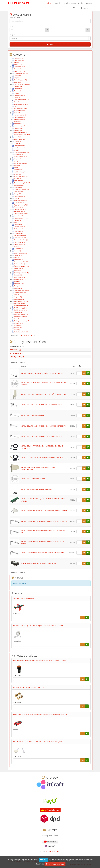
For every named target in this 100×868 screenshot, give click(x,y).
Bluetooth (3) (18, 69)
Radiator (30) (18, 225)
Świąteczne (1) (18, 268)
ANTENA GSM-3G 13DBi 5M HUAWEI (33, 479)
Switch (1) (17, 257)
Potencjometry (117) (20, 209)
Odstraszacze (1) (19, 185)
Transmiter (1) (18, 282)
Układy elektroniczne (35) (21, 290)
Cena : (11, 26)
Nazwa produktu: (15, 17)
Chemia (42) (18, 76)
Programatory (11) (19, 211)
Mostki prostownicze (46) (21, 176)
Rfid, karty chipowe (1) (21, 236)
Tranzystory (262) (19, 284)
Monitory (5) (18, 174)
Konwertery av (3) (19, 130)
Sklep (49, 3)
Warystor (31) (18, 297)
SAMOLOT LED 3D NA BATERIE (24, 598)
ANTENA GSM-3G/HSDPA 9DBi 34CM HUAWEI (36, 489)
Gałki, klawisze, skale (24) (22, 100)
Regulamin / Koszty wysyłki (73, 3)
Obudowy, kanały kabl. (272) (22, 183)
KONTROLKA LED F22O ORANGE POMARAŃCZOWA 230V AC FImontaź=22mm (40, 661)
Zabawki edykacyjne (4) (21, 306)
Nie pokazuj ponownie (55, 865)
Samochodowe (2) (19, 244)
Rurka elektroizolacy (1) (21, 240)
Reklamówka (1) (19, 229)
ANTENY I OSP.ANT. (27, 336)
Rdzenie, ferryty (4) (20, 227)
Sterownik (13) (18, 255)
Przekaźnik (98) (19, 216)
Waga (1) (17, 295)
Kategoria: (12, 35)
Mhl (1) (16, 161)
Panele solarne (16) (20, 196)
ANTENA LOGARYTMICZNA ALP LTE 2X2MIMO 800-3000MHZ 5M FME (44, 511)
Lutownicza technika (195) (22, 152)
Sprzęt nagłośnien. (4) (20, 253)
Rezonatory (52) (19, 231)
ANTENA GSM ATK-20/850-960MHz (33, 415)
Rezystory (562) (19, 233)
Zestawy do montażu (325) (22, 321)
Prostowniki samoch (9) (21, 214)
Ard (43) (16, 62)
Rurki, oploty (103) (19, 242)
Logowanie (86, 8)
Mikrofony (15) (18, 165)
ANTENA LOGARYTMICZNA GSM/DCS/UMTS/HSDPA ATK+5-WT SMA (44, 521)
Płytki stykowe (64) (20, 203)
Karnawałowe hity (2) (20, 115)
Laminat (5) (17, 137)
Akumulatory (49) (19, 58)
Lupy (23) (17, 150)
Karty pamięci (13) (19, 117)
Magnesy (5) (18, 159)
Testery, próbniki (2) (20, 277)
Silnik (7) (17, 246)
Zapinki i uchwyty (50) (20, 308)
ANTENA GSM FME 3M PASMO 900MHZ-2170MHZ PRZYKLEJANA (43, 458)
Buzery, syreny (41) (20, 71)
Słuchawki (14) (18, 249)
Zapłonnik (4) (18, 312)
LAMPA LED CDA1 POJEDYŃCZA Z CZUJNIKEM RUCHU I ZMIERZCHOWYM (38, 626)
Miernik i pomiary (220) (21, 163)
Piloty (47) (17, 198)
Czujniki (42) (18, 78)
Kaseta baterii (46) (19, 119)
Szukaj (50, 44)
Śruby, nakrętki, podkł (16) (22, 266)
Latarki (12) (17, 141)
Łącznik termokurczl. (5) (21, 157)
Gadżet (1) (17, 98)
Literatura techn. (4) (20, 148)
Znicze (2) (17, 330)
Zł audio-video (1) (19, 325)
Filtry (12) (17, 93)
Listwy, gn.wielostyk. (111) (22, 146)
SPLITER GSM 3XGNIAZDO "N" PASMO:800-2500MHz (39, 563)
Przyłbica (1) (18, 220)
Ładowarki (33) (18, 154)
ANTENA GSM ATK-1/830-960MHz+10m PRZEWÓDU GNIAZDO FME (44, 394)
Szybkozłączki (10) (20, 264)
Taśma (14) (17, 271)
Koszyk (57, 3)
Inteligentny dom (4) (20, 111)
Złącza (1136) (18, 328)
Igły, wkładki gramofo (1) (21, 108)
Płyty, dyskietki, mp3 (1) (21, 205)
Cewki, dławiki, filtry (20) (21, 73)
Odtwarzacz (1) (19, 187)
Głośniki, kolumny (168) (21, 104)
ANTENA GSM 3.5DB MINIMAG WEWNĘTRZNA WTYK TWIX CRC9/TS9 (44, 373)
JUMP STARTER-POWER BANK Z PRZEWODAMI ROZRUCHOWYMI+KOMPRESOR (40, 714)
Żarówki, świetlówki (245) (21, 332)
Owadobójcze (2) (19, 192)
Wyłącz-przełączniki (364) (21, 301)
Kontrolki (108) (18, 128)
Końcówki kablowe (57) (21, 133)
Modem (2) (17, 168)
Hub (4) (16, 106)
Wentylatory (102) (19, 299)
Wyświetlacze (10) (19, 303)
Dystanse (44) (18, 86)
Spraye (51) (17, 251)
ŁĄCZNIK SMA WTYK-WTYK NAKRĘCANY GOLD (29, 687)
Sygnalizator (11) (19, 260)
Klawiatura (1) (18, 122)
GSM (37, 336)
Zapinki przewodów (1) (21, 310)
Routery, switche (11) (20, 238)
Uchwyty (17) (18, 288)
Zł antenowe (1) (19, 323)
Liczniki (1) (17, 143)
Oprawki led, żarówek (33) (22, 189)
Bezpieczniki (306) (19, 67)
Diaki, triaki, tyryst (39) (21, 80)
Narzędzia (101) (19, 181)
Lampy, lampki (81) (20, 139)
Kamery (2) (17, 113)
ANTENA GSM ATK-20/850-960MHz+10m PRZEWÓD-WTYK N (41, 437)
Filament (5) (18, 91)
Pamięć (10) (18, 194)
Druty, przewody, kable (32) (22, 84)
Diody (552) (17, 82)
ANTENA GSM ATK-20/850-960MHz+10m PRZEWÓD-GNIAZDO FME (44, 426)
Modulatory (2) (18, 170)
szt (84, 373)
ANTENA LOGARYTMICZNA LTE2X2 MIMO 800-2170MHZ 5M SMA (43, 553)
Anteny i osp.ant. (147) (21, 60)
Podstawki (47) (18, 207)
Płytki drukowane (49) (20, 200)
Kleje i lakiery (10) (19, 124)
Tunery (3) (17, 286)
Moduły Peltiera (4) (20, 172)
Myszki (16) (17, 179)
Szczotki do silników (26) (21, 262)
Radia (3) (17, 222)
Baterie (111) (18, 65)
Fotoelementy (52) (19, 95)
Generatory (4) (18, 102)
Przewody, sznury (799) (21, 218)
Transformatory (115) (20, 279)
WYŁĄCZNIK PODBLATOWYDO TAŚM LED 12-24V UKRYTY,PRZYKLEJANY (38, 742)
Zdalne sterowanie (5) (20, 317)
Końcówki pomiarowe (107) (22, 135)
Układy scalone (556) (20, 293)
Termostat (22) (18, 275)
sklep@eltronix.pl (53, 851)
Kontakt (89, 3)
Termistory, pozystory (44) (22, 273)
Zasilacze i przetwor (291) (22, 314)
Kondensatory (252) (20, 126)
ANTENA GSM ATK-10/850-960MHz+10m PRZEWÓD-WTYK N (41, 405)
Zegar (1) (17, 319)
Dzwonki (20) (18, 89)
